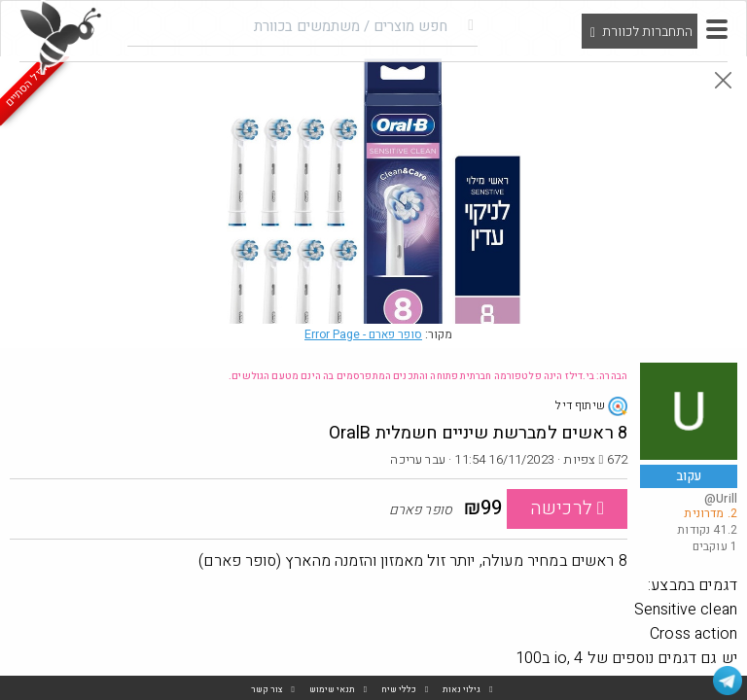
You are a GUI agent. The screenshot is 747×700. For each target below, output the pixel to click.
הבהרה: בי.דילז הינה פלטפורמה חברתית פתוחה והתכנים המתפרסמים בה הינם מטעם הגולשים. (428, 376)
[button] (717, 29)
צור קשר (267, 690)
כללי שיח (399, 690)
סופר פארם (363, 334)
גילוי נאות (462, 690)
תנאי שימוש (332, 690)
